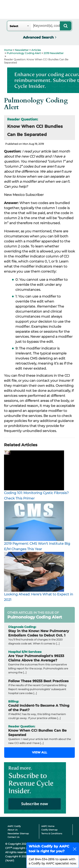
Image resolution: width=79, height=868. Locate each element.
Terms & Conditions (52, 834)
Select (14, 26)
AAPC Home (48, 826)
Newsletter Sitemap (18, 834)
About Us (13, 830)
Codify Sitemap (49, 830)
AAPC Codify (14, 826)
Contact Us (13, 837)
